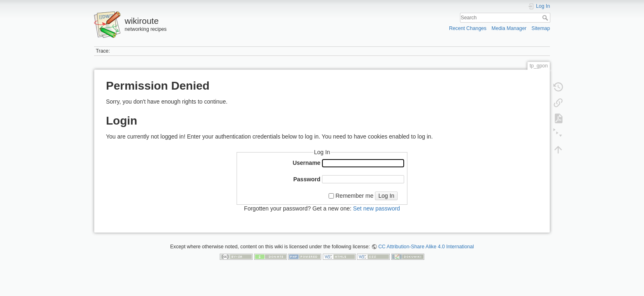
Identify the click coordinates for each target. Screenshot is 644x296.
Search (546, 18)
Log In (386, 196)
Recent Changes (468, 28)
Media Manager (509, 28)
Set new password (376, 208)
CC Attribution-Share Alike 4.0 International (426, 247)
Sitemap (541, 28)
